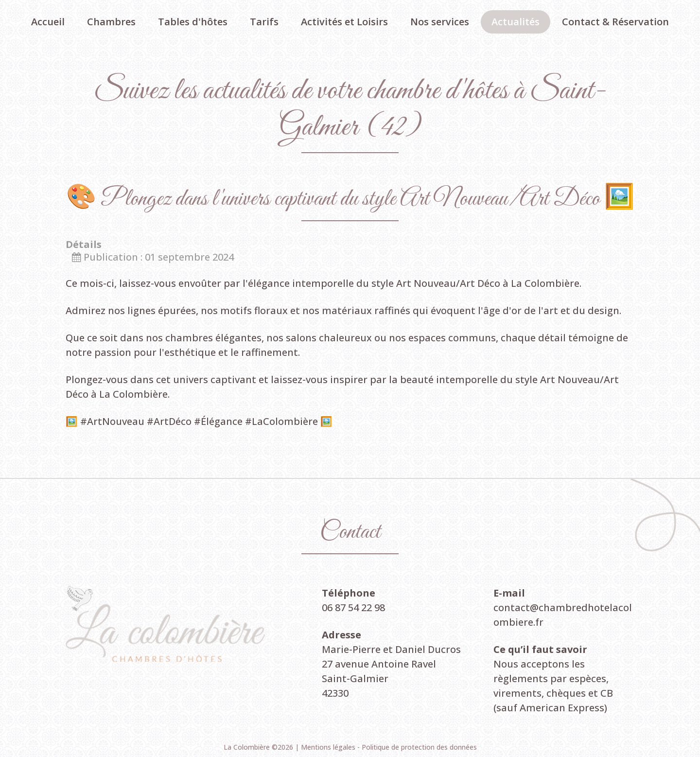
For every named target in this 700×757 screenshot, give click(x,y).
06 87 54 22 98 (353, 607)
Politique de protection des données (419, 747)
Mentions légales (329, 747)
